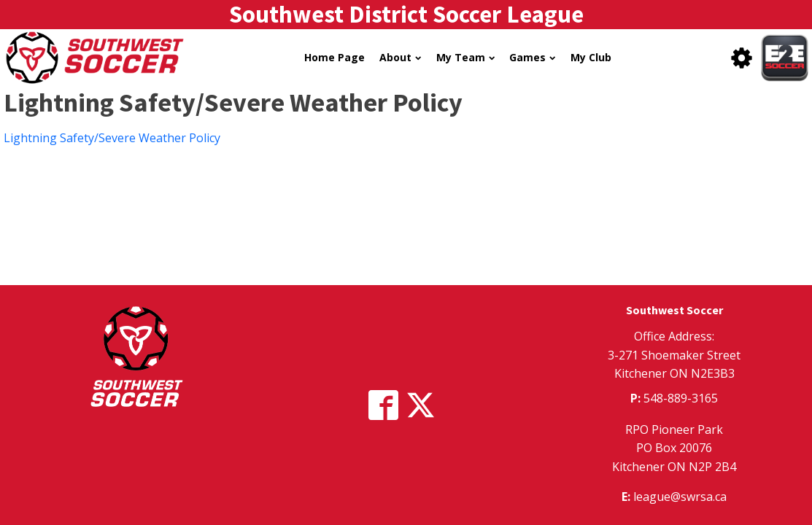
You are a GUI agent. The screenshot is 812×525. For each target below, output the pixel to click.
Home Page (335, 57)
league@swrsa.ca (680, 497)
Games (532, 57)
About (400, 57)
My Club (591, 57)
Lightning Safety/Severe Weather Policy (112, 138)
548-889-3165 (681, 398)
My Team (465, 57)
